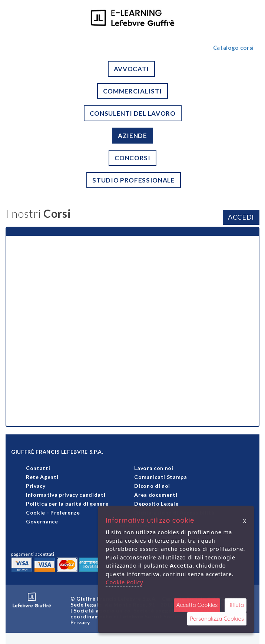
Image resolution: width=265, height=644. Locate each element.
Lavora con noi (154, 468)
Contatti (38, 468)
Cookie (36, 512)
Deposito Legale (156, 504)
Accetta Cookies (197, 605)
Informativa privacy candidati (66, 495)
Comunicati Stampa (160, 477)
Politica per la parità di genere (67, 504)
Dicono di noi (152, 486)
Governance (42, 521)
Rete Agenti (42, 477)
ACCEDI (241, 217)
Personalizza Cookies (217, 619)
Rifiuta (236, 605)
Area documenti (156, 495)
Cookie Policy (124, 582)
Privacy (36, 486)
